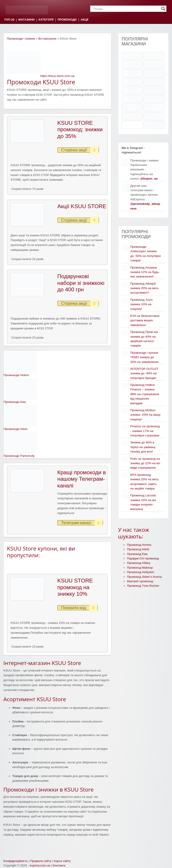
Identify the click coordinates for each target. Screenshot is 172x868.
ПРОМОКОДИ (67, 20)
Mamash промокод (140, 581)
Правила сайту (41, 861)
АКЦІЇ (84, 20)
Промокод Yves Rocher (143, 586)
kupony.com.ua (40, 865)
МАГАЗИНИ (26, 20)
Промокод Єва (137, 554)
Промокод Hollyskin (141, 572)
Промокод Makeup (140, 568)
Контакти (59, 865)
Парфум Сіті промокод (143, 558)
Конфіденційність (16, 861)
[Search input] (126, 9)
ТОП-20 (9, 20)
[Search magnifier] (163, 9)
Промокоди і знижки (21, 39)
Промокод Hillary (139, 563)
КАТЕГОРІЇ (46, 20)
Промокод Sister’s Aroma (144, 577)
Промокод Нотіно (139, 545)
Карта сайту (62, 861)
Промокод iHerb (138, 549)
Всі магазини (47, 39)
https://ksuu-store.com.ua (57, 76)
